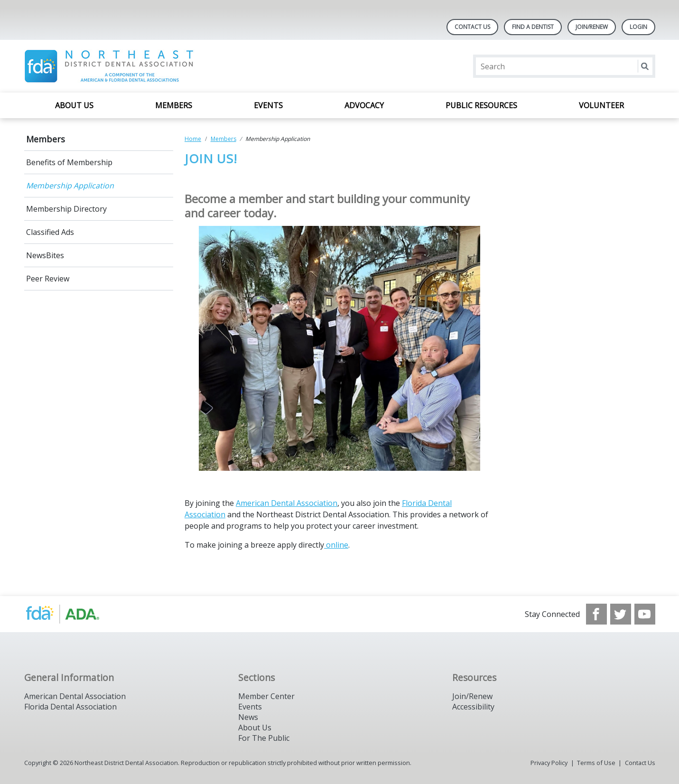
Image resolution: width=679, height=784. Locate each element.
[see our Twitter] (621, 614)
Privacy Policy (549, 763)
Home (193, 139)
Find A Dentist (533, 27)
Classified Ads (50, 232)
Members (174, 105)
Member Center (266, 696)
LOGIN (638, 27)
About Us (74, 105)
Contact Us (472, 27)
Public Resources (481, 105)
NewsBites (45, 255)
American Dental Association (287, 503)
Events (268, 105)
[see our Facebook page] (596, 614)
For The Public (264, 738)
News (248, 717)
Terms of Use (596, 763)
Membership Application (70, 186)
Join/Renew (592, 27)
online (336, 545)
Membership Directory (66, 209)
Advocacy (364, 105)
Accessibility (473, 707)
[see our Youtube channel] (645, 614)
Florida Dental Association (70, 707)
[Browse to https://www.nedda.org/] (72, 614)
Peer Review (48, 279)
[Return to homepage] (147, 66)
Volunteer (601, 105)
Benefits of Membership (69, 162)
